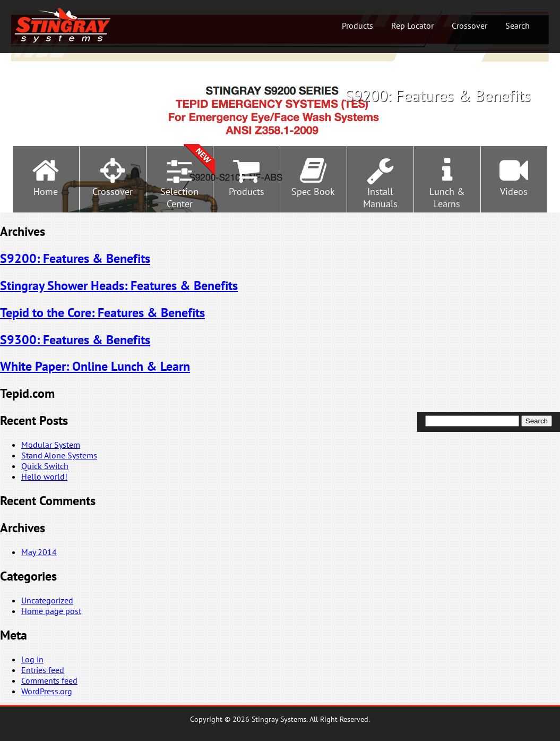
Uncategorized (47, 600)
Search (518, 25)
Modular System (51, 445)
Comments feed (49, 680)
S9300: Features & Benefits (75, 340)
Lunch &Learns (447, 198)
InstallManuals (380, 198)
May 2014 (39, 552)
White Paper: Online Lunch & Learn (95, 366)
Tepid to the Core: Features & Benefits (102, 313)
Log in (32, 659)
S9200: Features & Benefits (75, 258)
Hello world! (44, 476)
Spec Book (313, 191)
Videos (514, 191)
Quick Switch (45, 466)
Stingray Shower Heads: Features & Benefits (119, 286)
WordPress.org (47, 691)
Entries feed (43, 670)
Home (46, 191)
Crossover (469, 25)
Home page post (51, 611)
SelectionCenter (179, 198)
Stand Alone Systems (59, 455)
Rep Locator (412, 25)
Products (357, 25)
